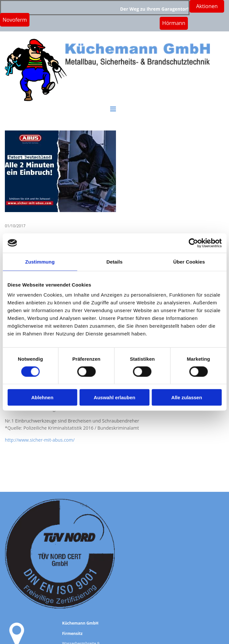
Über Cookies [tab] (189, 261)
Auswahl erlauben (114, 397)
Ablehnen (42, 397)
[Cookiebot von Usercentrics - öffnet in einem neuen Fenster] (193, 243)
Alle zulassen (187, 397)
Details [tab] (115, 261)
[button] (174, 23)
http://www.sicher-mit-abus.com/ (40, 440)
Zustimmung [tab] (40, 261)
